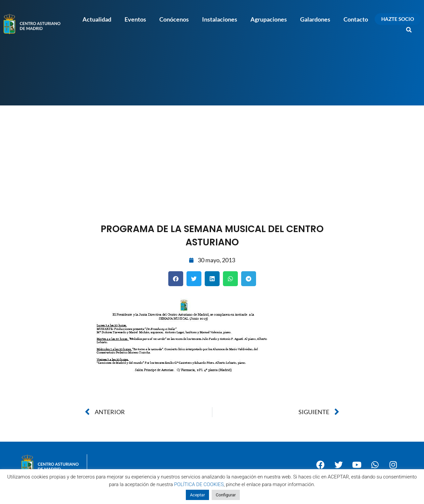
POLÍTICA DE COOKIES (199, 484)
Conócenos (174, 19)
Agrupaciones (269, 19)
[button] (409, 30)
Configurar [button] (226, 495)
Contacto (356, 19)
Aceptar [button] (197, 495)
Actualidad (97, 19)
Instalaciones (220, 19)
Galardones (315, 19)
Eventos (135, 19)
